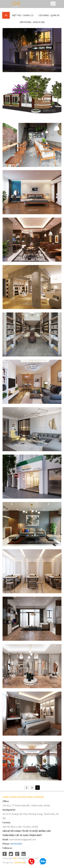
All (6, 15)
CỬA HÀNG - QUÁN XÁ (49, 15)
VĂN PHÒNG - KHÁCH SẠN (32, 22)
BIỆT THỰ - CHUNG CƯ (23, 15)
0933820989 (16, 844)
